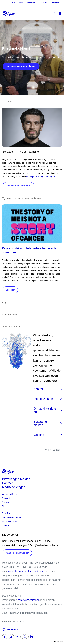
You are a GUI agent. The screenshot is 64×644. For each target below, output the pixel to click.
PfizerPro (55, 2)
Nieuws (21, 2)
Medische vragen (14, 487)
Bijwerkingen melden (16, 479)
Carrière (6, 525)
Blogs (5, 506)
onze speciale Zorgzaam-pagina (41, 176)
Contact (7, 483)
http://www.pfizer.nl (28, 600)
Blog (13, 2)
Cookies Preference (55, 642)
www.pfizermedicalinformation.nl (26, 571)
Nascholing (45, 2)
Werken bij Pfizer (32, 2)
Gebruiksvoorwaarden (12, 517)
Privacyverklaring (10, 521)
